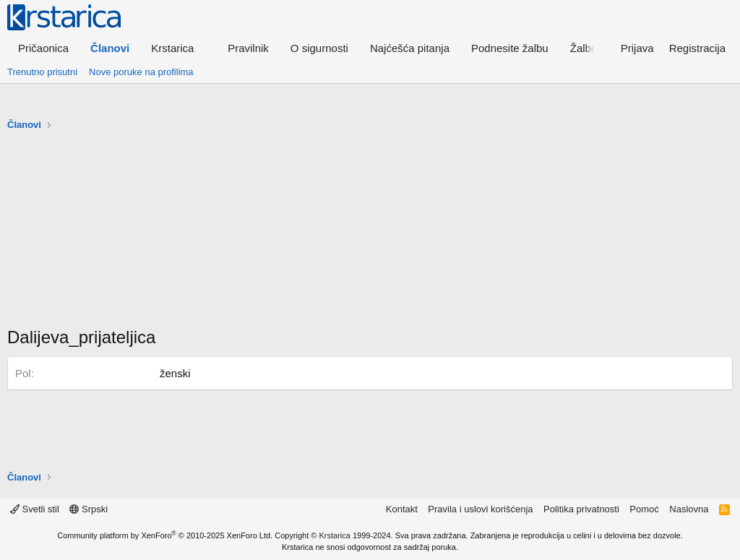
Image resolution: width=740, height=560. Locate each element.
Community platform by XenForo (165, 535)
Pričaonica (43, 48)
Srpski (89, 509)
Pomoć (644, 509)
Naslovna (689, 509)
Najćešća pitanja (410, 48)
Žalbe (584, 48)
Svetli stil (35, 509)
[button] (178, 48)
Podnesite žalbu (510, 48)
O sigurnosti (319, 48)
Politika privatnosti (581, 509)
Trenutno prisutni (42, 72)
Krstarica (335, 535)
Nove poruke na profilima (141, 72)
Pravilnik (248, 48)
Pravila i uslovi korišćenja (480, 509)
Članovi (110, 48)
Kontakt (402, 509)
